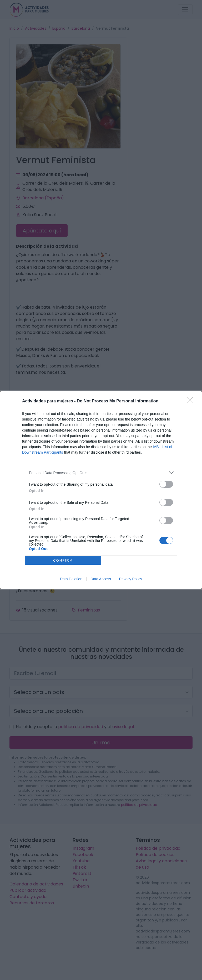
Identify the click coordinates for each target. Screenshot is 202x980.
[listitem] (101, 473)
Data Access (101, 579)
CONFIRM (63, 560)
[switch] (166, 484)
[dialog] (101, 490)
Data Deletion (71, 579)
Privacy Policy (131, 579)
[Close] (192, 401)
